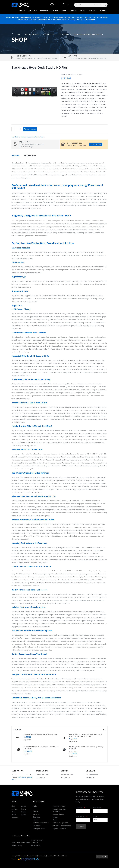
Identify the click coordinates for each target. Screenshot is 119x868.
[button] (53, 5)
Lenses (55, 817)
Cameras (36, 814)
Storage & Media (39, 829)
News (64, 11)
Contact (93, 11)
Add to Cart (31, 129)
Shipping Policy (17, 845)
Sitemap (65, 856)
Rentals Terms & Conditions (37, 841)
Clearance (36, 817)
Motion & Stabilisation (41, 823)
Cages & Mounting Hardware (59, 810)
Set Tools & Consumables (62, 826)
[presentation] (104, 730)
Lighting (36, 820)
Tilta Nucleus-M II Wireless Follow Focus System (40, 734)
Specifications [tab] (30, 155)
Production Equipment (32, 34)
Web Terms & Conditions (54, 856)
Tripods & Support (59, 829)
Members (104, 11)
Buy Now (28, 740)
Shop (21, 11)
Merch (55, 820)
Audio (35, 806)
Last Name (98, 808)
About (83, 11)
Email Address (81, 816)
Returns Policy (36, 845)
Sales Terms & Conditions (21, 842)
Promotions (37, 826)
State (96, 816)
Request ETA (96, 144)
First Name (80, 808)
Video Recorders (65, 34)
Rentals (32, 11)
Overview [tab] (15, 155)
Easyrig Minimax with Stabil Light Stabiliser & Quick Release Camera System (86, 735)
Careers (73, 11)
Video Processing (49, 34)
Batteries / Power (59, 806)
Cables (35, 811)
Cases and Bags (58, 814)
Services (43, 11)
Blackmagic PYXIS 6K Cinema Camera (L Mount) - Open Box (87, 748)
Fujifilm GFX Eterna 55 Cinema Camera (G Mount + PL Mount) (41, 748)
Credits (55, 11)
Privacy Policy (42, 856)
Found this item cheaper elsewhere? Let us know (28, 137)
